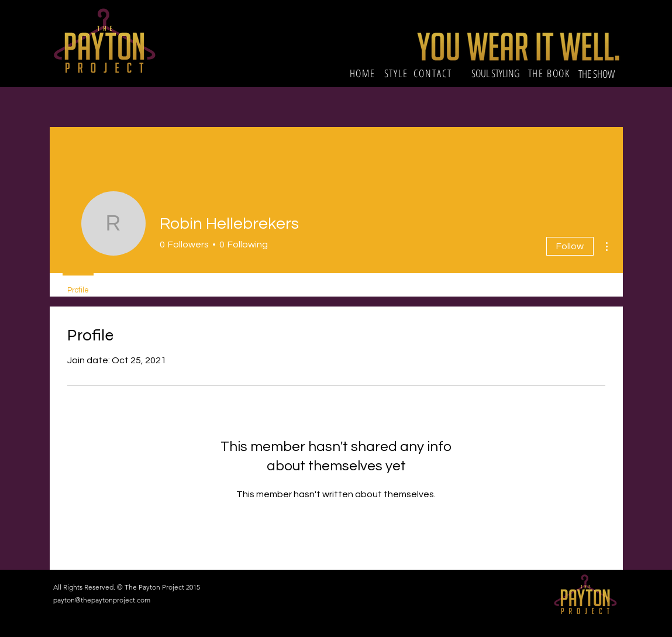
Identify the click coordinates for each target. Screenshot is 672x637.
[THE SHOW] (598, 74)
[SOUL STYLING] (495, 74)
